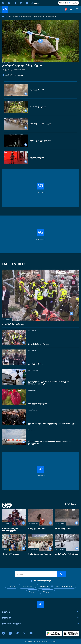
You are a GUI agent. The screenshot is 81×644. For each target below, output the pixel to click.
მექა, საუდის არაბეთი (40, 554)
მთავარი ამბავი (33, 370)
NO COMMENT (6, 63)
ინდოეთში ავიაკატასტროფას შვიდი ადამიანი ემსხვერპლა (49, 442)
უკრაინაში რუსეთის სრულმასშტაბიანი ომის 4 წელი (52, 424)
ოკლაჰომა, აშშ (37, 90)
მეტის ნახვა (72, 504)
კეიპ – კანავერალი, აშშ (41, 141)
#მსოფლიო (44, 586)
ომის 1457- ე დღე (10, 554)
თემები (40, 612)
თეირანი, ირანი (35, 364)
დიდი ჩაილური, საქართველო (10, 530)
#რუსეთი (32, 592)
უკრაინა (5, 549)
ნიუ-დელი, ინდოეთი (37, 404)
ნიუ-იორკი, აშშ (63, 528)
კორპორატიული (40, 624)
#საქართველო (27, 586)
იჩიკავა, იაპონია (37, 528)
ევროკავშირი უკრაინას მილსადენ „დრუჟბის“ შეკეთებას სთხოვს (49, 383)
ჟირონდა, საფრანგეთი (41, 124)
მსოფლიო (31, 430)
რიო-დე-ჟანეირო (38, 107)
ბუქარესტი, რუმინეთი (66, 554)
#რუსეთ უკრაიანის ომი (64, 586)
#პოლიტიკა (47, 592)
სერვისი (40, 618)
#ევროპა (11, 586)
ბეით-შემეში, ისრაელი (13, 324)
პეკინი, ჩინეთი (37, 158)
